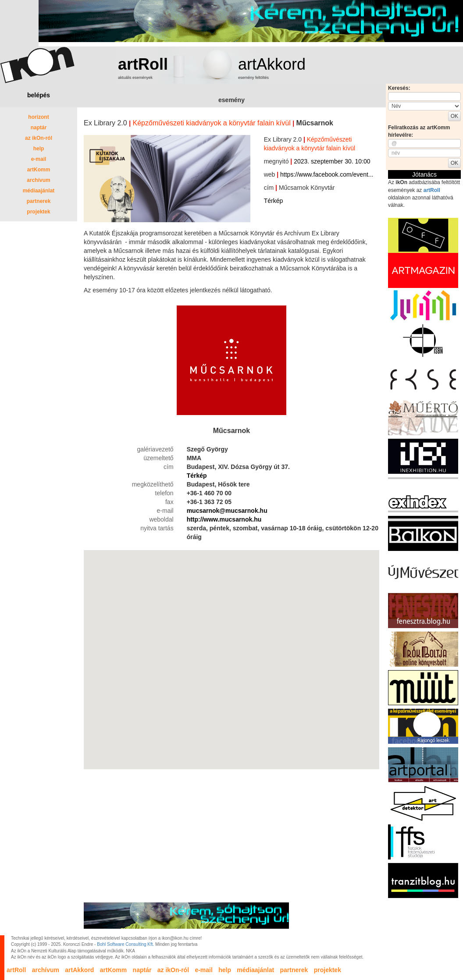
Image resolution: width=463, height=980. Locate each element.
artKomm (39, 170)
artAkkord (272, 64)
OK (454, 116)
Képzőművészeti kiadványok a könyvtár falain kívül (212, 123)
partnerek (39, 201)
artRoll (143, 64)
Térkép (274, 201)
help (39, 149)
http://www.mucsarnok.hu (224, 519)
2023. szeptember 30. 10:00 (332, 161)
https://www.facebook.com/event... (327, 174)
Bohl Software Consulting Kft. (125, 944)
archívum (38, 180)
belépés (39, 95)
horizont (38, 117)
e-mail (39, 159)
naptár (39, 128)
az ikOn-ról (39, 138)
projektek (38, 212)
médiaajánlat (39, 191)
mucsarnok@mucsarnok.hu (227, 511)
